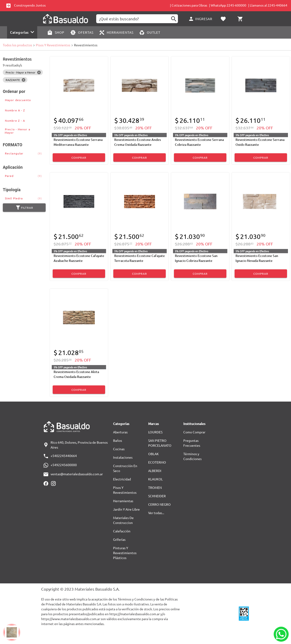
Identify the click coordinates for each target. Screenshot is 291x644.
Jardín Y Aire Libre (126, 509)
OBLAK (153, 454)
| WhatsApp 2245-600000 (228, 5)
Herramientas (123, 501)
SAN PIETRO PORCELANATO (160, 443)
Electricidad (122, 479)
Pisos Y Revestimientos (53, 45)
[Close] (39, 72)
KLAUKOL (155, 479)
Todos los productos (17, 45)
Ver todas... (156, 513)
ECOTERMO (157, 462)
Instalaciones (123, 457)
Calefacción (122, 531)
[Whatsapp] (281, 634)
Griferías (119, 539)
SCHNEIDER (157, 496)
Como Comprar (194, 432)
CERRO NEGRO (159, 504)
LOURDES (155, 432)
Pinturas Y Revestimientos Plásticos (125, 553)
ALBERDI (155, 471)
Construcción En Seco (125, 468)
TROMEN (155, 487)
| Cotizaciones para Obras (189, 5)
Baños (118, 440)
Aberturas (120, 432)
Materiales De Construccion (123, 520)
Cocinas (119, 449)
